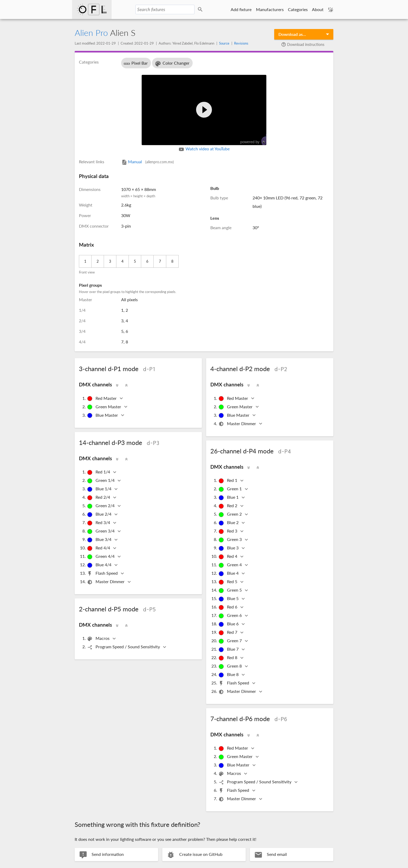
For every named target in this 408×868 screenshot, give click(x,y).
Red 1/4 (99, 472)
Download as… (292, 34)
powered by (256, 140)
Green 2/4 (101, 506)
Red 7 (228, 633)
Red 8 (228, 658)
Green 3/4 (101, 531)
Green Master (104, 407)
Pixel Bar (136, 64)
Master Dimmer (238, 424)
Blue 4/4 (99, 565)
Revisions (241, 43)
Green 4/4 (101, 557)
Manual (148, 162)
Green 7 (230, 641)
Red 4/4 (99, 548)
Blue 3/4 (99, 540)
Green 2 (230, 514)
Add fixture (241, 9)
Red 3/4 (99, 523)
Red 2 (228, 506)
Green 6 (230, 616)
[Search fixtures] (165, 9)
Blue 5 (229, 599)
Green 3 (230, 540)
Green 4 (230, 565)
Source (224, 43)
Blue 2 (229, 523)
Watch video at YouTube (204, 149)
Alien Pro (91, 33)
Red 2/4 (99, 498)
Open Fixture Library (92, 9)
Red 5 (228, 582)
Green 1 (230, 489)
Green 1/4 (101, 481)
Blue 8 (229, 675)
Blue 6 (229, 624)
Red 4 (228, 557)
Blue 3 (229, 548)
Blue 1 (229, 498)
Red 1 (228, 481)
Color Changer (172, 64)
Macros (99, 639)
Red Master (102, 399)
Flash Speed (103, 574)
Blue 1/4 (99, 489)
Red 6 (228, 607)
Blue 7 (229, 649)
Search (202, 10)
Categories (298, 9)
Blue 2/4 (99, 514)
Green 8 (230, 666)
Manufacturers (270, 9)
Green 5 (230, 590)
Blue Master (103, 416)
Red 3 (228, 531)
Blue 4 (229, 574)
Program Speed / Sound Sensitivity (124, 647)
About (318, 9)
